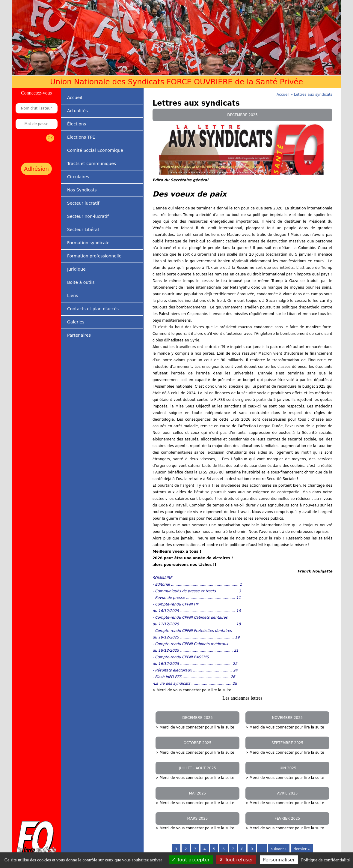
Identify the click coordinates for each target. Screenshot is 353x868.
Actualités (77, 111)
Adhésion (36, 169)
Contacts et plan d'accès (93, 309)
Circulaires (78, 177)
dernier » (302, 849)
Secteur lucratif (83, 203)
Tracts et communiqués (92, 164)
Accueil (75, 98)
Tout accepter (191, 860)
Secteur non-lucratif (88, 216)
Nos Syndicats (82, 190)
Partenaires (79, 335)
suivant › (279, 849)
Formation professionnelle (94, 256)
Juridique (76, 269)
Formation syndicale (88, 243)
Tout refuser (236, 860)
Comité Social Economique (95, 150)
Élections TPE (81, 137)
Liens (73, 296)
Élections (77, 124)
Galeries (76, 322)
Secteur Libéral (83, 230)
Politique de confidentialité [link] (325, 860)
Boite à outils (81, 282)
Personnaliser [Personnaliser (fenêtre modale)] (279, 860)
